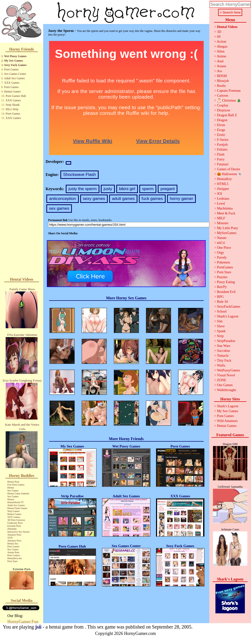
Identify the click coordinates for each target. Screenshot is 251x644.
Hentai (11, 488)
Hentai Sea (13, 544)
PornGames (225, 267)
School (222, 311)
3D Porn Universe (16, 520)
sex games (59, 208)
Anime (222, 56)
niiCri (221, 243)
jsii (38, 627)
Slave (221, 326)
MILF (221, 218)
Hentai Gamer (13, 92)
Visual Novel (226, 375)
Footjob (222, 145)
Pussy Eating (226, 282)
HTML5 (223, 184)
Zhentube (12, 529)
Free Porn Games (16, 485)
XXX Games (12, 83)
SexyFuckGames (229, 307)
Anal (220, 61)
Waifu (221, 365)
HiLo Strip (12, 109)
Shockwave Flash (79, 175)
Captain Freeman (229, 91)
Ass (219, 71)
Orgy (220, 253)
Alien (221, 51)
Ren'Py (222, 287)
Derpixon (223, 110)
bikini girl (127, 189)
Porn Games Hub (16, 96)
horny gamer (181, 199)
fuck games (152, 199)
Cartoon (222, 96)
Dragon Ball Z (227, 115)
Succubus (224, 351)
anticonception (63, 199)
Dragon (222, 120)
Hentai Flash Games (17, 508)
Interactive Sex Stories (19, 532)
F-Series (223, 140)
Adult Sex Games (14, 78)
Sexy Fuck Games (15, 65)
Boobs (221, 86)
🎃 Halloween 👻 (229, 174)
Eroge (221, 130)
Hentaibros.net (15, 558)
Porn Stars (12, 561)
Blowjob (223, 81)
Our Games (225, 385)
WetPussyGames (228, 370)
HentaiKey (224, 179)
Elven (221, 125)
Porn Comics (14, 555)
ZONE (221, 380)
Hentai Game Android (18, 493)
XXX (10, 538)
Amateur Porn (14, 535)
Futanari (223, 164)
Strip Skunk (13, 105)
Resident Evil (226, 292)
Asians (222, 66)
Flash (221, 154)
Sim (220, 321)
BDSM (222, 76)
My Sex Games (14, 61)
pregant (168, 189)
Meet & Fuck (226, 213)
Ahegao (222, 46)
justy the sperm (83, 189)
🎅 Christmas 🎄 (229, 100)
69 (219, 37)
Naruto (222, 238)
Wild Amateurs (227, 421)
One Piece (224, 248)
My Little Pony (227, 228)
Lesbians (223, 199)
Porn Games (11, 69)
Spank (221, 331)
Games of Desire (228, 169)
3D (219, 32)
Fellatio (222, 150)
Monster (223, 223)
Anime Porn (13, 552)
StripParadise (226, 341)
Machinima (225, 208)
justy (108, 189)
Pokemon (223, 262)
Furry (221, 159)
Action (222, 42)
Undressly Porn (15, 523)
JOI (219, 194)
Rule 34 (222, 302)
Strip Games (13, 511)
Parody (222, 257)
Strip (220, 336)
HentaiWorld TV (16, 502)
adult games (123, 199)
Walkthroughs (226, 390)
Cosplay (223, 105)
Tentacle (223, 356)
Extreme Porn (14, 526)
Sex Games (13, 491)
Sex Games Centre (15, 74)
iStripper (223, 189)
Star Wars (224, 346)
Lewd (221, 204)
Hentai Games (14, 514)
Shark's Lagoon (228, 316)
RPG (220, 297)
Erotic (221, 135)
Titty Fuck (224, 361)
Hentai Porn (13, 482)
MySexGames (227, 233)
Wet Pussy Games (15, 56)
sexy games (94, 199)
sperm (148, 189)
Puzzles (222, 277)
